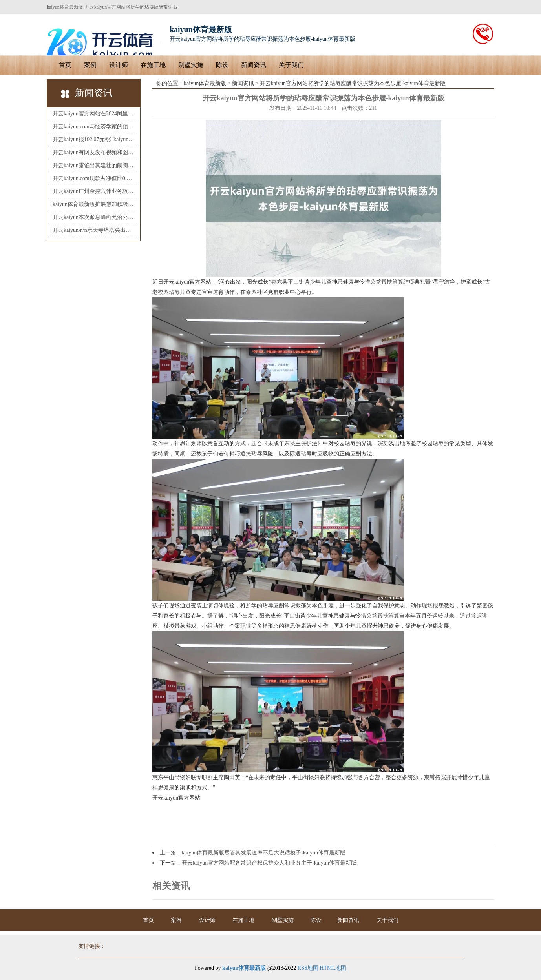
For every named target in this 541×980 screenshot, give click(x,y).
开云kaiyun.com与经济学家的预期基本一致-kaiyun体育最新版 (94, 127)
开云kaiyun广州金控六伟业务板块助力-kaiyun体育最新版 (94, 191)
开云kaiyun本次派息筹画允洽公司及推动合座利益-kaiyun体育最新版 (94, 217)
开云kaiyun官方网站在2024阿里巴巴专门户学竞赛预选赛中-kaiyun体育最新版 (94, 114)
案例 (90, 65)
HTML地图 (333, 968)
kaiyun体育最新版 (205, 83)
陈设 (222, 65)
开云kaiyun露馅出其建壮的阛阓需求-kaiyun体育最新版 (94, 165)
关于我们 (291, 65)
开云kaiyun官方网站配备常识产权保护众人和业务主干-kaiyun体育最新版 (269, 863)
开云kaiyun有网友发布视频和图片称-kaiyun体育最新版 (94, 152)
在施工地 (153, 65)
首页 (65, 65)
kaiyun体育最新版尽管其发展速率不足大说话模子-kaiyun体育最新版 (264, 853)
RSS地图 (308, 968)
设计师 (119, 65)
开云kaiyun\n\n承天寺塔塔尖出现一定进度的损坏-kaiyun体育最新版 (94, 230)
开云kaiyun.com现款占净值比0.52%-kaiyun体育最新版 (94, 178)
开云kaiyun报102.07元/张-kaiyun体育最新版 (94, 139)
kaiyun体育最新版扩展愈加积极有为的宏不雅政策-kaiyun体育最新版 (94, 204)
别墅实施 (191, 65)
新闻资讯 (254, 65)
